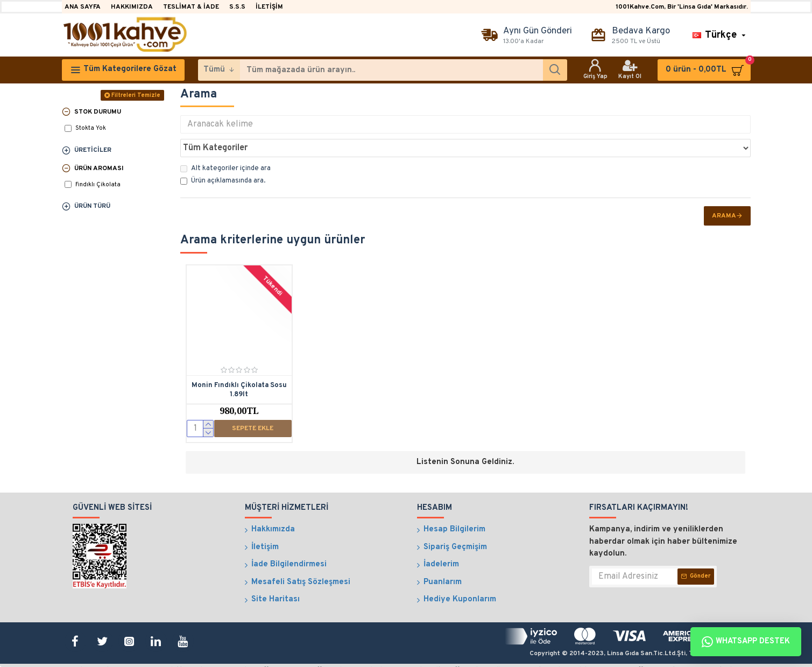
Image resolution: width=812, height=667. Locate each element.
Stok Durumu (98, 112)
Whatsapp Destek (746, 642)
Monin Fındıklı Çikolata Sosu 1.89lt (239, 366)
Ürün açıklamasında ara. (223, 157)
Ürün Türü (92, 206)
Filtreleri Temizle (136, 95)
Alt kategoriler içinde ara (225, 145)
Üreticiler (93, 150)
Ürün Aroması (99, 168)
